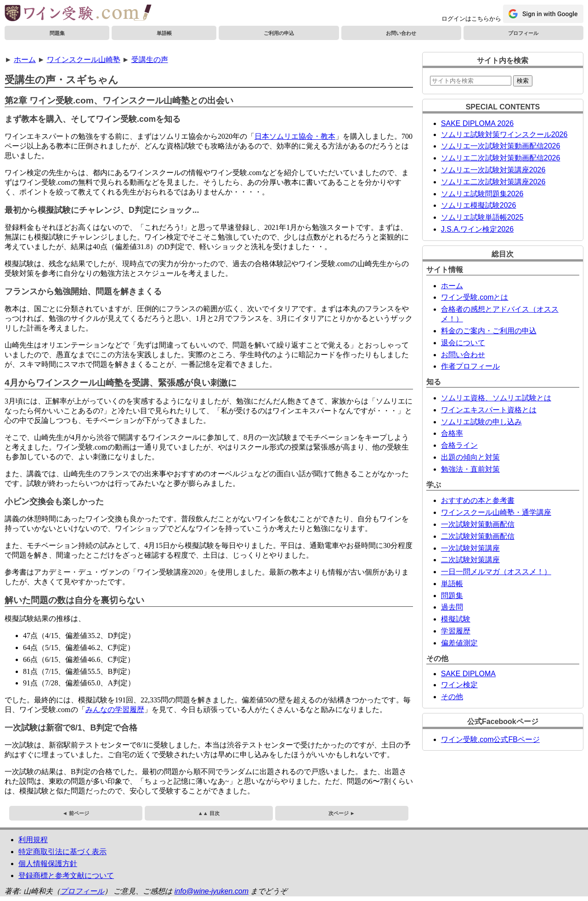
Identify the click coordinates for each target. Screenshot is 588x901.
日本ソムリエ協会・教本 (295, 136)
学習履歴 (456, 631)
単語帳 (164, 33)
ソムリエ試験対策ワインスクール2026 (504, 134)
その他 (452, 697)
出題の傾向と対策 (470, 457)
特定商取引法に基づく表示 (62, 852)
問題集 (57, 33)
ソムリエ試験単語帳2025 (482, 217)
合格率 (452, 433)
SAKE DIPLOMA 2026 (477, 123)
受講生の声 (150, 60)
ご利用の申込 (279, 33)
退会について (463, 343)
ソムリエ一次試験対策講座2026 (493, 170)
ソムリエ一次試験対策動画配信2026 (501, 146)
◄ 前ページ (76, 813)
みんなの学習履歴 (115, 710)
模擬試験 (456, 619)
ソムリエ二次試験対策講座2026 (493, 182)
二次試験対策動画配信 (478, 536)
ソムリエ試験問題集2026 (482, 194)
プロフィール (523, 33)
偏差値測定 (459, 643)
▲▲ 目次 (209, 813)
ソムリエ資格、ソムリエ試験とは (496, 398)
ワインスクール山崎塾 (84, 60)
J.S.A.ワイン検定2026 (477, 229)
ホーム (25, 60)
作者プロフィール (470, 366)
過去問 (452, 607)
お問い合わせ (401, 33)
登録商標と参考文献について (66, 875)
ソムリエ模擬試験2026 (479, 205)
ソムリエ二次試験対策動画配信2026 (501, 158)
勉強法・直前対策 (470, 469)
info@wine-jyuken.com (212, 891)
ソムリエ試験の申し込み (481, 422)
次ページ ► (342, 813)
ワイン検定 (459, 685)
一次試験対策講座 (470, 548)
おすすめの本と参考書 (478, 500)
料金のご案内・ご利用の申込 (489, 331)
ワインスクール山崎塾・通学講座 (496, 512)
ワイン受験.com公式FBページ (490, 739)
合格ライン (459, 445)
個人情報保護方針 (48, 864)
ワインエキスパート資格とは (489, 410)
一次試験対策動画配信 (478, 524)
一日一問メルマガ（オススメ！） (496, 572)
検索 (523, 81)
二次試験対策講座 (470, 560)
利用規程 (33, 840)
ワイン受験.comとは (475, 297)
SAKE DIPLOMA (468, 674)
